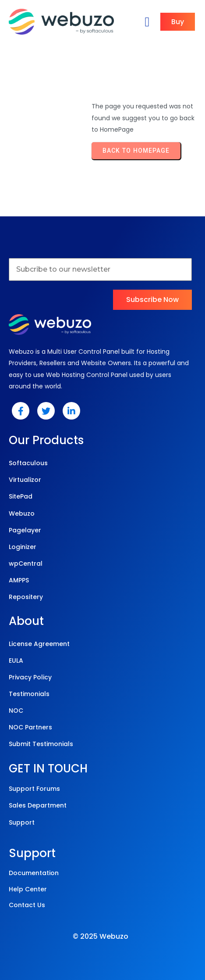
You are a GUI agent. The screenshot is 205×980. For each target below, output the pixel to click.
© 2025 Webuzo (101, 936)
